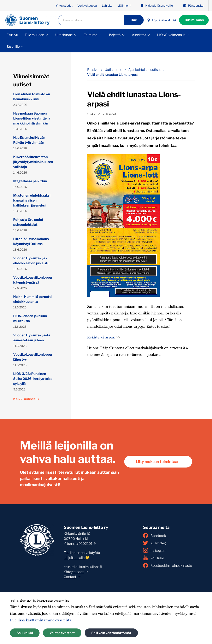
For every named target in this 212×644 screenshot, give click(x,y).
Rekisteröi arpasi (101, 337)
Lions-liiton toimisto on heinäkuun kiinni (32, 97)
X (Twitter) (155, 543)
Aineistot (139, 35)
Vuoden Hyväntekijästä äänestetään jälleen (32, 338)
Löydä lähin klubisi (161, 20)
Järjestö (115, 35)
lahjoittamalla (74, 558)
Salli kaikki (25, 633)
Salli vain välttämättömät (111, 633)
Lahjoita (107, 5)
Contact (70, 577)
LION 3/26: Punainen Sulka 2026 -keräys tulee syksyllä (33, 379)
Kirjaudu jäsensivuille (157, 5)
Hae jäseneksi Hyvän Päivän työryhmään (29, 140)
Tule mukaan (194, 20)
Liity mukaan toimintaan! (158, 462)
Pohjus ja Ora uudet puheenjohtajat (28, 222)
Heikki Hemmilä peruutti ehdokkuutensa (32, 299)
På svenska (193, 5)
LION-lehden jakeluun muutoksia (30, 318)
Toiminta (91, 35)
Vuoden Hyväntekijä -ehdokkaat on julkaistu (31, 261)
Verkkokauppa (87, 5)
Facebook (155, 535)
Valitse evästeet (62, 633)
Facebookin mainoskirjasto (168, 565)
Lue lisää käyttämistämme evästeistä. (41, 620)
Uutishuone (64, 35)
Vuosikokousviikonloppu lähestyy (33, 357)
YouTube (154, 558)
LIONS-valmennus (171, 35)
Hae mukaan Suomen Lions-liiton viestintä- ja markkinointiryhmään (32, 118)
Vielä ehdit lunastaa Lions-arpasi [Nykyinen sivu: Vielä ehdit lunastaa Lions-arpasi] (113, 75)
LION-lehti (124, 5)
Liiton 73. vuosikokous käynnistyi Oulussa (31, 241)
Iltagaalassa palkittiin (30, 181)
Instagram (155, 550)
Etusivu (12, 35)
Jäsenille (13, 47)
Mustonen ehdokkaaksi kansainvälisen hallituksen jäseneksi (32, 200)
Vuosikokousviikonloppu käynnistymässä (33, 280)
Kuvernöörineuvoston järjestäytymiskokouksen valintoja (33, 162)
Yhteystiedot (64, 5)
